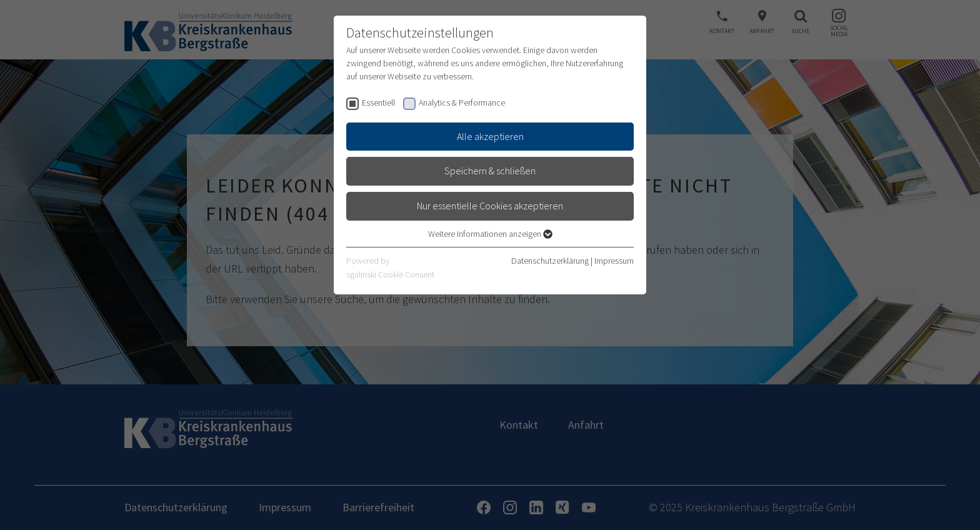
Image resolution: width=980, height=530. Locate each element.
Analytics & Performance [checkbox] (462, 102)
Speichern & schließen (490, 171)
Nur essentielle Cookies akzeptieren (490, 206)
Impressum (614, 261)
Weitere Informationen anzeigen (490, 234)
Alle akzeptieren (490, 136)
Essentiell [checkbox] (378, 102)
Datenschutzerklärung (550, 261)
